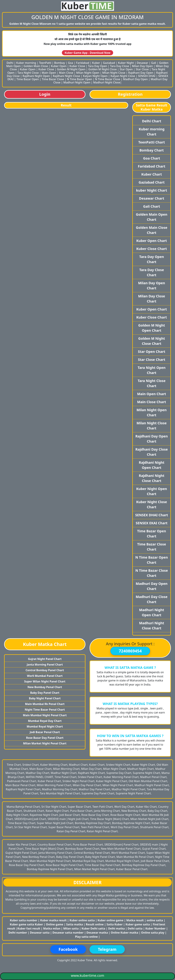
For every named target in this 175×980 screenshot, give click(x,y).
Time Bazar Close (53, 79)
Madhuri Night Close (107, 82)
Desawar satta (40, 933)
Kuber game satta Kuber (26, 924)
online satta (155, 920)
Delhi (10, 63)
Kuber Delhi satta (93, 928)
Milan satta (71, 928)
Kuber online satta (82, 920)
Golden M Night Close (103, 69)
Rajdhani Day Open (141, 73)
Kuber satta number (24, 920)
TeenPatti (45, 63)
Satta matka (75, 924)
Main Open (49, 73)
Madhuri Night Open (77, 82)
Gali (154, 63)
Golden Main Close (36, 66)
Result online (95, 924)
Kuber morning (26, 63)
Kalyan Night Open (95, 76)
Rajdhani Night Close (66, 76)
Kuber (96, 63)
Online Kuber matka (124, 933)
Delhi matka (116, 928)
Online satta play (153, 933)
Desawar (142, 63)
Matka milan (52, 928)
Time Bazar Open (28, 79)
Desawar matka (97, 933)
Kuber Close (77, 66)
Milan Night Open (88, 73)
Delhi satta (135, 928)
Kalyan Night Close (123, 76)
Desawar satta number (68, 933)
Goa (70, 63)
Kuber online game (110, 920)
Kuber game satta (138, 924)
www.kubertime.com (88, 975)
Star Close (142, 69)
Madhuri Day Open (135, 79)
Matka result (135, 920)
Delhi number (18, 933)
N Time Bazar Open (80, 79)
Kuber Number (156, 928)
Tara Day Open (98, 66)
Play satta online (87, 937)
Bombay (60, 63)
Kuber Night (126, 63)
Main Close (66, 73)
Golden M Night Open (71, 69)
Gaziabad (109, 63)
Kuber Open (59, 66)
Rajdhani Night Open (36, 76)
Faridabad (83, 63)
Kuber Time (85, 960)
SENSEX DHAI (147, 76)
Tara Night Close (28, 73)
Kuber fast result (29, 928)
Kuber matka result (53, 920)
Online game (55, 924)
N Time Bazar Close (108, 79)
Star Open (126, 69)
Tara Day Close (120, 66)
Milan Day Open (142, 66)
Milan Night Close (114, 73)
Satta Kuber (115, 924)
